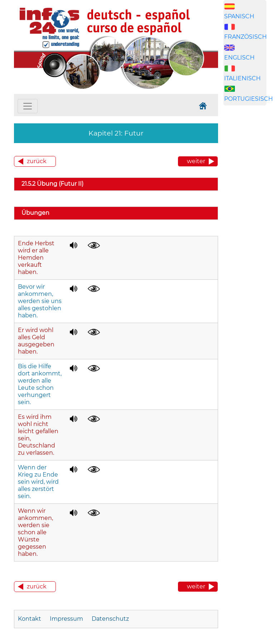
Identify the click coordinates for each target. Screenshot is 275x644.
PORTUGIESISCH (249, 99)
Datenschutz (110, 619)
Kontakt (30, 619)
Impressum (66, 619)
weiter (196, 161)
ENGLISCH (239, 58)
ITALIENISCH (242, 78)
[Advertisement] (249, 234)
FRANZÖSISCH (245, 37)
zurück (37, 161)
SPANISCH (239, 16)
